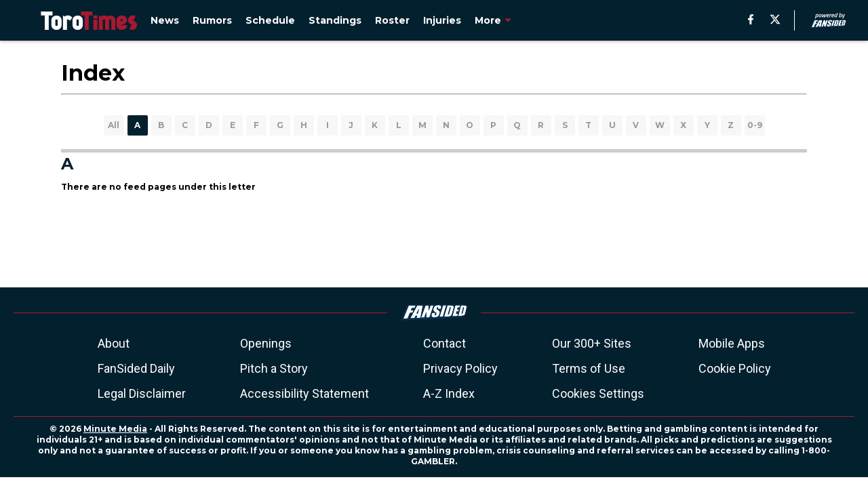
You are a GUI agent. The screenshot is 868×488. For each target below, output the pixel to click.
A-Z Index (449, 393)
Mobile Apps (732, 343)
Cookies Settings (598, 393)
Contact (445, 343)
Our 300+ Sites (592, 343)
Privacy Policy (460, 368)
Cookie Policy (735, 368)
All (114, 125)
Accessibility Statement (304, 393)
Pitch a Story (274, 368)
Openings (266, 343)
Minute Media (115, 429)
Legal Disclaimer (142, 393)
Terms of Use (589, 368)
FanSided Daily (136, 368)
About (114, 343)
